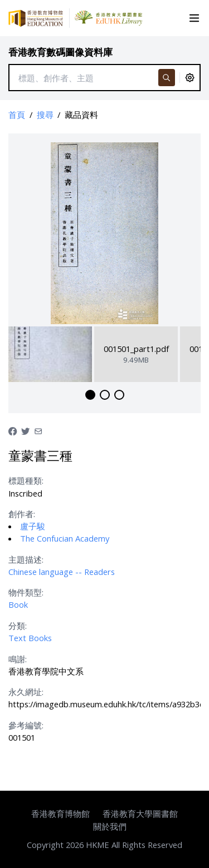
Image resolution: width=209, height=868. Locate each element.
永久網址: (26, 692)
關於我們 (110, 826)
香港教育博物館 (60, 814)
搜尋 (45, 115)
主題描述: (26, 559)
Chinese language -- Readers (62, 572)
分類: (18, 626)
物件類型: (26, 592)
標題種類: (26, 480)
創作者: (22, 514)
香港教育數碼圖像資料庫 (60, 52)
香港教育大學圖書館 (140, 814)
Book (18, 604)
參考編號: (26, 725)
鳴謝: (18, 659)
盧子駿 (33, 526)
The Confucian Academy (65, 538)
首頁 (17, 115)
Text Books (30, 638)
